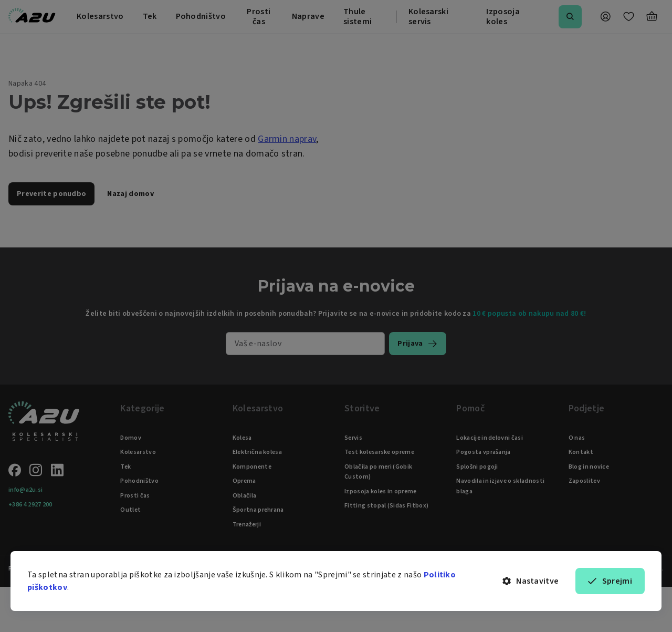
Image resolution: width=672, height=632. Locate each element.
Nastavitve (531, 581)
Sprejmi (610, 581)
